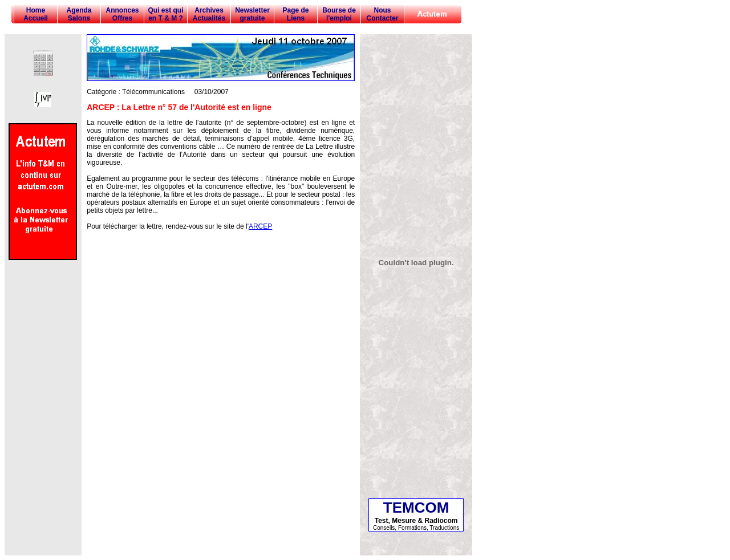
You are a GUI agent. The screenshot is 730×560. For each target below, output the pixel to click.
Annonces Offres (122, 14)
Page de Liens (295, 14)
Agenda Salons (79, 14)
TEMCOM (416, 508)
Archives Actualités (209, 14)
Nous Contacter (382, 14)
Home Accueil (36, 14)
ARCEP (260, 226)
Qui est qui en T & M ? (165, 14)
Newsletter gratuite (252, 14)
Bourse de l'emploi (339, 14)
